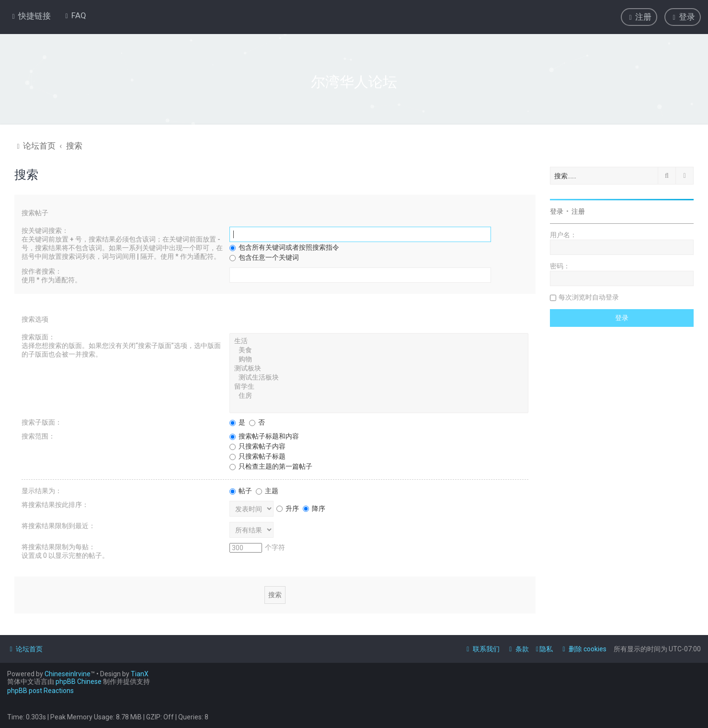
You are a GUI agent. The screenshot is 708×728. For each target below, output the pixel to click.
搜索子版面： (42, 421)
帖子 (241, 490)
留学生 (379, 386)
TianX (140, 674)
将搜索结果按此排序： (55, 504)
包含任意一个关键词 (264, 256)
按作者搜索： (42, 270)
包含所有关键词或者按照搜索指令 (284, 246)
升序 (288, 507)
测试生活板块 (379, 377)
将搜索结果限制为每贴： (58, 546)
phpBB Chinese (79, 682)
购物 (379, 359)
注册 (578, 210)
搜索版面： (38, 336)
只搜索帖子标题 (257, 455)
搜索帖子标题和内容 (264, 435)
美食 (379, 350)
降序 (314, 507)
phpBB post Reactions (40, 691)
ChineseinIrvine (68, 674)
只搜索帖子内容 (257, 445)
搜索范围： (38, 435)
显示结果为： (42, 490)
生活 (379, 341)
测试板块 (379, 368)
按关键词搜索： (45, 230)
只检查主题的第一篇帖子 (271, 465)
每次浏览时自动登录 (589, 296)
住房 (379, 395)
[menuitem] (74, 15)
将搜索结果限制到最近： (58, 525)
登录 (557, 210)
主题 (267, 490)
